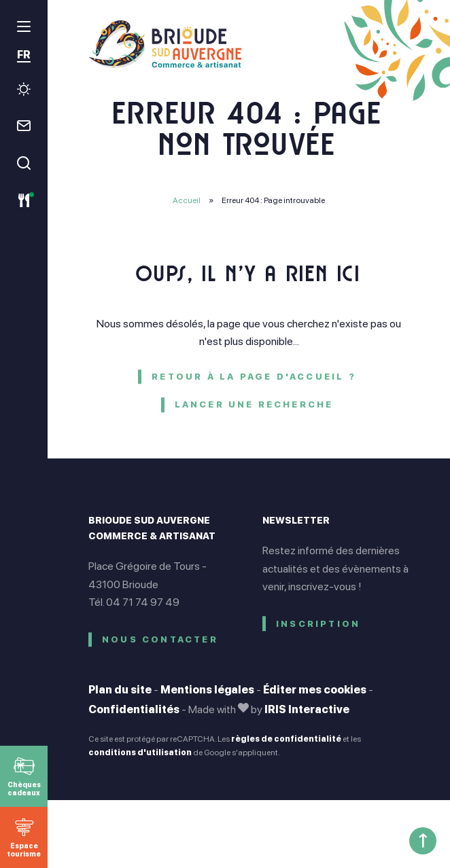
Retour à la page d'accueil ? (254, 377)
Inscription (318, 624)
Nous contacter (160, 639)
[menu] (24, 26)
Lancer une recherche (254, 404)
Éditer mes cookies (315, 690)
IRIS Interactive (307, 709)
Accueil (187, 200)
